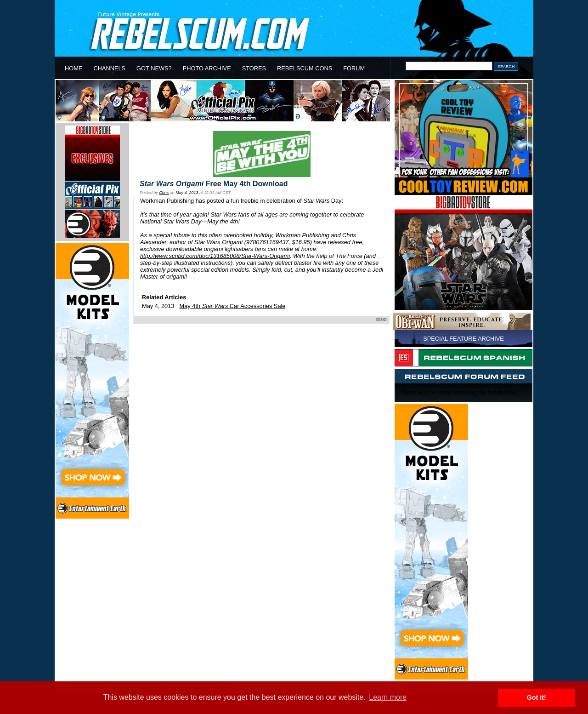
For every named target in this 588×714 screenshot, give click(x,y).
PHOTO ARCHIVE (207, 68)
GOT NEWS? (154, 68)
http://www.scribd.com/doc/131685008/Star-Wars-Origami (215, 256)
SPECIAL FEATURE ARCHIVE (464, 339)
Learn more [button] (388, 697)
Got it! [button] (537, 697)
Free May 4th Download (214, 184)
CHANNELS (109, 68)
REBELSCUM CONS (305, 68)
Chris (164, 193)
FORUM (354, 68)
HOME (73, 68)
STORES (254, 68)
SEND (381, 320)
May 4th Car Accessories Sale (233, 306)
